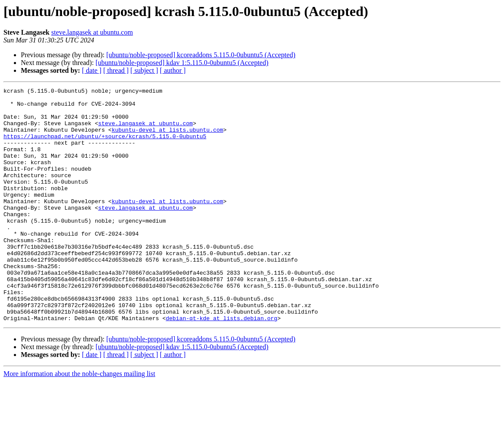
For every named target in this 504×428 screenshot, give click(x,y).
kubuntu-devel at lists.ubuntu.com (167, 139)
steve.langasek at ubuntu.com (92, 32)
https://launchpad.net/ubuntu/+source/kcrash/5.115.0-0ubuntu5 (105, 146)
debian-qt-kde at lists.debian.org (221, 365)
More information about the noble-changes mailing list (79, 420)
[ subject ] (144, 70)
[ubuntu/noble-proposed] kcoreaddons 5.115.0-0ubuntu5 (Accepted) (201, 55)
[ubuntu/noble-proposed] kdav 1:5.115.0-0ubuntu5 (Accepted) (182, 63)
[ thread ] (116, 70)
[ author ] (173, 70)
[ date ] (92, 70)
